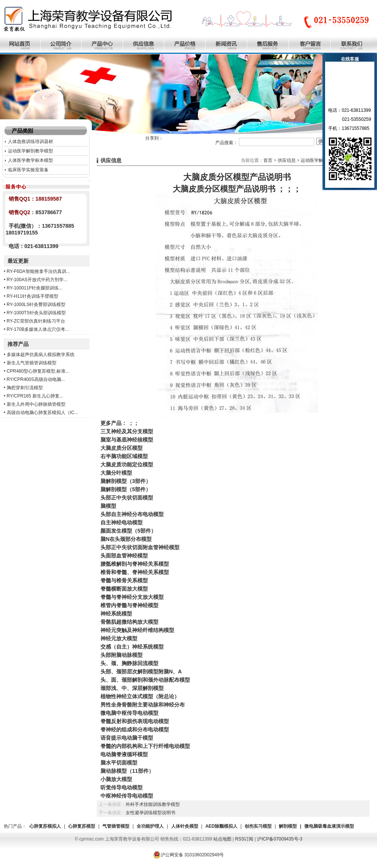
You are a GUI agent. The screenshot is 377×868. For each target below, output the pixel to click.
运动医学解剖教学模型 (30, 151)
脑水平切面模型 (119, 763)
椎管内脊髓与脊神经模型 (129, 605)
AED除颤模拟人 (221, 826)
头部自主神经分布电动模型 (132, 514)
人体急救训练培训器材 (30, 142)
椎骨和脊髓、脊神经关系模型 (135, 572)
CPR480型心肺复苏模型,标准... (38, 371)
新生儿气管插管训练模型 (32, 363)
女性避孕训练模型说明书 (150, 813)
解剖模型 (288, 826)
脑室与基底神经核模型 (127, 440)
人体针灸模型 (185, 826)
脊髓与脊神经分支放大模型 (132, 597)
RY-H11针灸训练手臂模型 (33, 296)
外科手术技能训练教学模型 (153, 804)
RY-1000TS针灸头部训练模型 (36, 313)
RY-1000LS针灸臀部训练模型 (36, 305)
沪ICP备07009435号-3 (280, 839)
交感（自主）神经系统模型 (132, 647)
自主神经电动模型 (122, 522)
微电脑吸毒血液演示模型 (329, 826)
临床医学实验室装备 (28, 170)
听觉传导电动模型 (122, 787)
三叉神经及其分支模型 (127, 431)
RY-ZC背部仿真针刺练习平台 (36, 321)
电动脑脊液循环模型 (124, 754)
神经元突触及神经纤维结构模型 (137, 630)
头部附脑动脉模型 (122, 655)
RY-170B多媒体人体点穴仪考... (38, 329)
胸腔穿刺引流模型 (25, 388)
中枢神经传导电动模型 (127, 796)
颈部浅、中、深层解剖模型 (132, 688)
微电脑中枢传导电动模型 (129, 713)
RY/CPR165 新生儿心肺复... (35, 396)
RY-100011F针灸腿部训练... (35, 288)
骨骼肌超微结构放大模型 (129, 622)
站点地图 (222, 839)
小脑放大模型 (116, 779)
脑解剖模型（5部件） (126, 489)
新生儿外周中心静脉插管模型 (36, 404)
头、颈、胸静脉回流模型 (129, 663)
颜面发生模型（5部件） (128, 531)
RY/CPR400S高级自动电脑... (36, 379)
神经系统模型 (116, 614)
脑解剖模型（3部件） (126, 481)
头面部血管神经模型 (124, 556)
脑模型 (108, 506)
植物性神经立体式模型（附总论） (140, 696)
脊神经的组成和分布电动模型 (135, 729)
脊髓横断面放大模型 (124, 589)
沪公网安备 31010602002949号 (189, 855)
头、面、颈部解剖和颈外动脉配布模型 (145, 680)
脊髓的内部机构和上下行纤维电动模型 (145, 746)
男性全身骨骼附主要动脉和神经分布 (143, 705)
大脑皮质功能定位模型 (127, 464)
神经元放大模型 (119, 638)
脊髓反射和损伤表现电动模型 (135, 721)
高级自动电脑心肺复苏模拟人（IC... (43, 413)
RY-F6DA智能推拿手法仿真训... (38, 271)
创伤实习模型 (258, 826)
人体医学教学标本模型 (30, 160)
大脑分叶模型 (116, 473)
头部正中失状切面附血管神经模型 (140, 547)
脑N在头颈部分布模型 (126, 539)
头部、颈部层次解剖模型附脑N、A (141, 672)
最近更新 (18, 261)
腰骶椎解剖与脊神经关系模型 (135, 564)
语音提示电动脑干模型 (127, 738)
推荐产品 (18, 344)
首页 (268, 160)
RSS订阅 (244, 839)
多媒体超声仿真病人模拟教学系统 (41, 355)
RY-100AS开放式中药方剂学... (37, 280)
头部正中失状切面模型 (127, 498)
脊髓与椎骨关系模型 (124, 580)
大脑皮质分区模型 (122, 448)
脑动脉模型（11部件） (127, 771)
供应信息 (287, 160)
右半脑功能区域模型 (124, 456)
